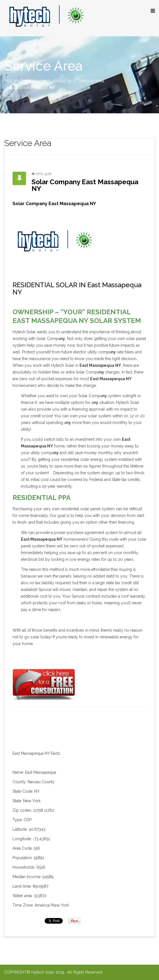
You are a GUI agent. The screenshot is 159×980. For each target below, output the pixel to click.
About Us (62, 81)
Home (39, 81)
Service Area (91, 81)
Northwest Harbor (33, 88)
